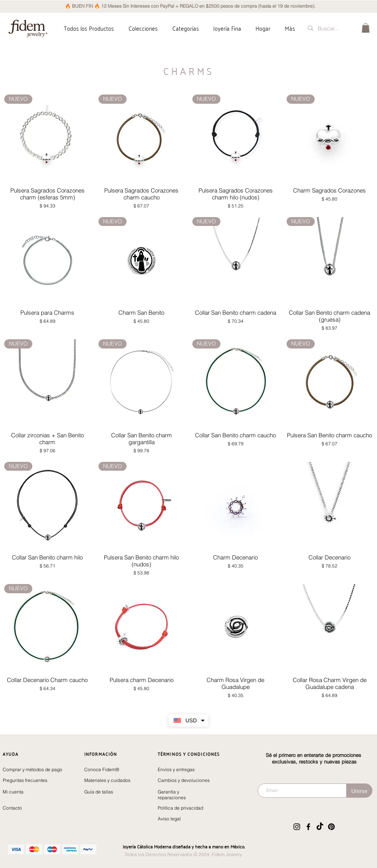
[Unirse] (359, 791)
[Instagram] (297, 827)
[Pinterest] (331, 827)
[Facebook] (308, 827)
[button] (143, 28)
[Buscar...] (330, 29)
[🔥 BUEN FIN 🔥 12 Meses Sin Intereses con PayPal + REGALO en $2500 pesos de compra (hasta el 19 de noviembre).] (190, 6)
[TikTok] (320, 827)
